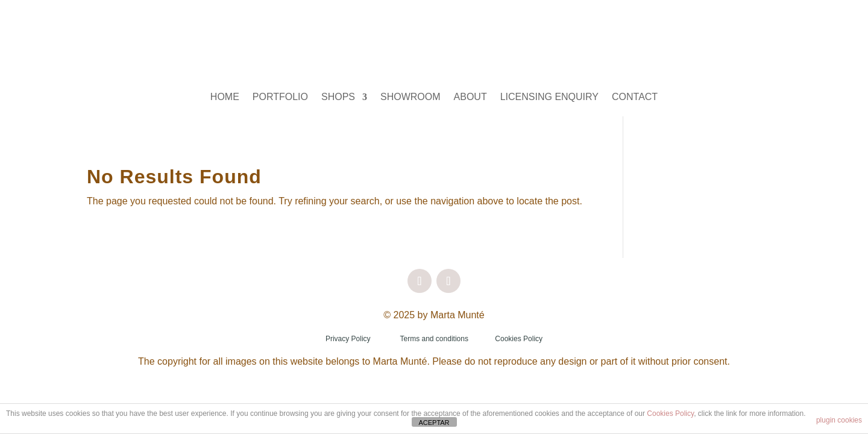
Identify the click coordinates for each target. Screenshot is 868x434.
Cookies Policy (519, 339)
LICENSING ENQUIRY (549, 97)
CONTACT (635, 97)
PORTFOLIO (280, 97)
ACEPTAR (434, 423)
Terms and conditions (434, 339)
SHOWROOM (410, 97)
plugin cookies (839, 420)
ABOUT (470, 97)
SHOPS (338, 97)
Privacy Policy (348, 339)
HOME (225, 97)
